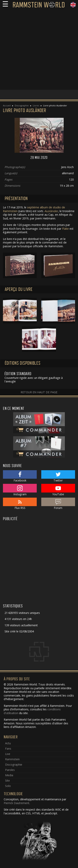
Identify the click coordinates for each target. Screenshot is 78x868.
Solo (8, 786)
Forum (58, 504)
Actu (8, 743)
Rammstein (12, 759)
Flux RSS (20, 504)
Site (7, 780)
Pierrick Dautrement (17, 803)
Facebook (20, 476)
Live (8, 754)
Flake (65, 229)
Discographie (22, 105)
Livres (36, 105)
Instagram (20, 490)
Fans (8, 749)
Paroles (10, 770)
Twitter (58, 476)
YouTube (58, 490)
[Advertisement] (39, 51)
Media (9, 775)
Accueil (7, 105)
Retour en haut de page (39, 392)
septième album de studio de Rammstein (34, 209)
